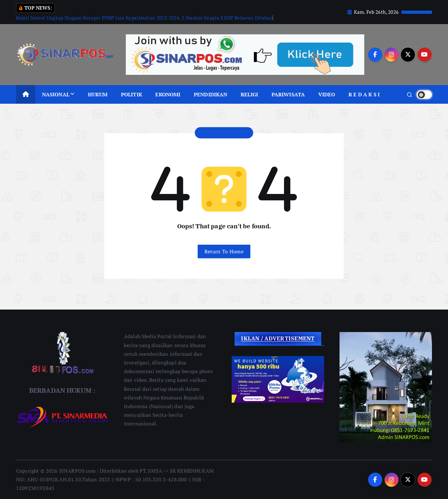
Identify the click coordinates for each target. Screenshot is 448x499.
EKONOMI (168, 94)
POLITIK (132, 94)
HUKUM (98, 94)
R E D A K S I (364, 94)
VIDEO (327, 94)
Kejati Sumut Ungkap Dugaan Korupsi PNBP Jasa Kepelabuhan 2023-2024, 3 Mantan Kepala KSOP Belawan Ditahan (145, 18)
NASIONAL (56, 94)
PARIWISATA (288, 94)
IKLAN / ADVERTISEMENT (278, 338)
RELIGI (249, 94)
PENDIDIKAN (211, 94)
